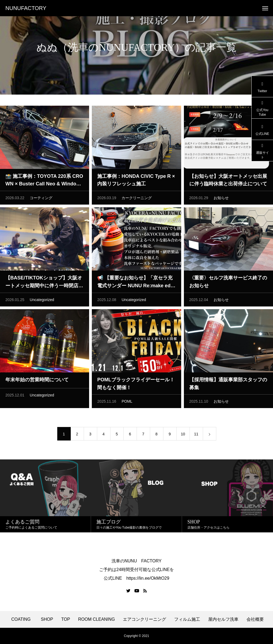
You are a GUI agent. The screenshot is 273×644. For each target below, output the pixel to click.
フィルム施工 (187, 619)
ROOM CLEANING (96, 619)
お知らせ (221, 200)
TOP (66, 619)
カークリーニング (137, 200)
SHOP (47, 619)
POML (127, 403)
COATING (22, 619)
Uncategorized (42, 302)
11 (196, 436)
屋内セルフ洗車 (223, 619)
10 (183, 436)
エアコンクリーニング (144, 619)
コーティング (41, 200)
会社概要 (255, 619)
